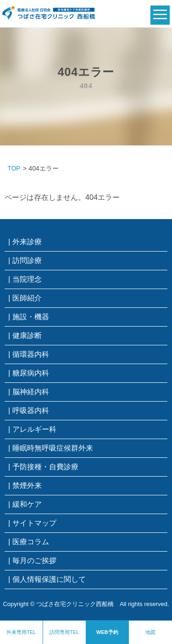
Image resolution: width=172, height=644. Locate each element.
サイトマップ (34, 523)
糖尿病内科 (31, 373)
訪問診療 (27, 260)
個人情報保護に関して (49, 579)
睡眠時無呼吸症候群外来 (53, 448)
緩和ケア (27, 504)
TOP (14, 168)
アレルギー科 (34, 429)
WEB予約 (107, 632)
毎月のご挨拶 (34, 561)
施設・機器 (31, 317)
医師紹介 (27, 298)
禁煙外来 (27, 486)
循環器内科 (31, 354)
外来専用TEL (21, 632)
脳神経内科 (31, 392)
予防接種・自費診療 (45, 467)
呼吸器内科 (31, 411)
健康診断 (27, 335)
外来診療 (27, 242)
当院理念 (27, 279)
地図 (150, 632)
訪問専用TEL (64, 632)
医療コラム (31, 542)
